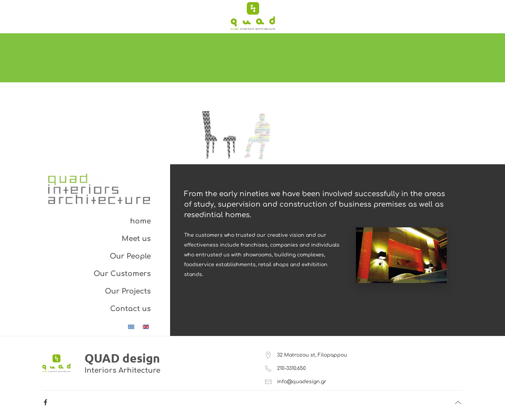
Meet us (136, 239)
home (140, 221)
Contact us (130, 309)
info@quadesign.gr (302, 382)
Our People (130, 256)
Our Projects (128, 291)
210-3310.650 (291, 368)
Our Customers (122, 274)
